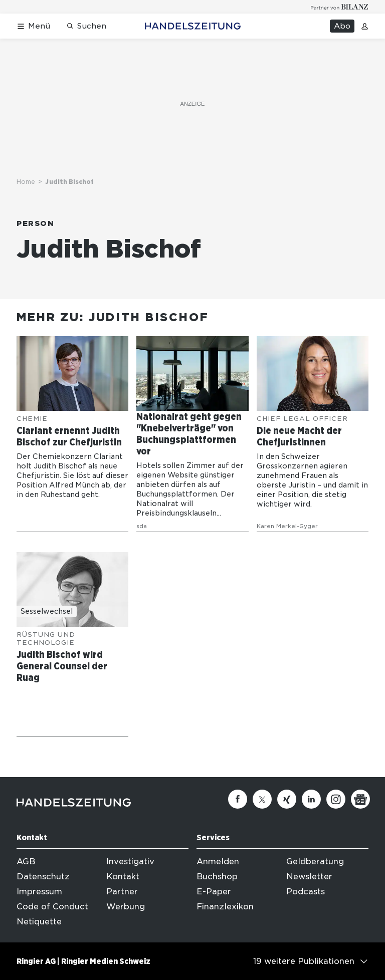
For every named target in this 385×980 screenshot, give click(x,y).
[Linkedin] (311, 799)
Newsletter (309, 877)
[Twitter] (262, 799)
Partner (122, 892)
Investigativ (130, 862)
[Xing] (287, 799)
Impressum (39, 892)
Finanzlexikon (225, 907)
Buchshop (217, 877)
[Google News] (360, 799)
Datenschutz (43, 877)
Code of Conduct (52, 907)
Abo (342, 26)
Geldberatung (315, 862)
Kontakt (123, 877)
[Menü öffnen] (33, 26)
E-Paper (214, 892)
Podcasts (306, 892)
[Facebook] (238, 799)
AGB (26, 862)
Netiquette (39, 922)
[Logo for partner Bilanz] (340, 7)
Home (26, 182)
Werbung (126, 907)
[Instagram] (336, 799)
